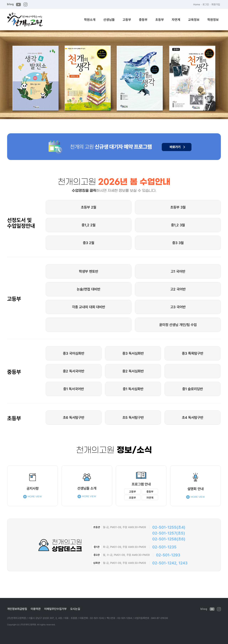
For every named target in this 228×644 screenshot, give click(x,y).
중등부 (143, 20)
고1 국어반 (178, 271)
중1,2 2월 (89, 225)
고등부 (127, 20)
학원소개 (90, 20)
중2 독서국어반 (74, 371)
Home (197, 4)
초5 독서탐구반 (133, 417)
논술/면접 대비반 (89, 289)
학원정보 (213, 20)
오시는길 (75, 609)
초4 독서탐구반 (193, 417)
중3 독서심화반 (133, 353)
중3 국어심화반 (74, 353)
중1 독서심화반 (133, 389)
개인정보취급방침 (17, 609)
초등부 (160, 20)
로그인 (206, 4)
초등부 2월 (89, 207)
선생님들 (109, 20)
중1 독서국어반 (74, 389)
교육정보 (194, 20)
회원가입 (216, 4)
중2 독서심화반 (133, 371)
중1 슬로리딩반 (193, 389)
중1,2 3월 (178, 225)
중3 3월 (178, 243)
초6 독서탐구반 (74, 417)
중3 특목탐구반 (193, 353)
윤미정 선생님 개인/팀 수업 (178, 325)
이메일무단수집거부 (55, 609)
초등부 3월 (178, 207)
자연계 (176, 20)
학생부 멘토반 (89, 271)
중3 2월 (89, 243)
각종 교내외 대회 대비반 (89, 307)
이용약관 (36, 609)
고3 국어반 (178, 307)
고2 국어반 (178, 289)
